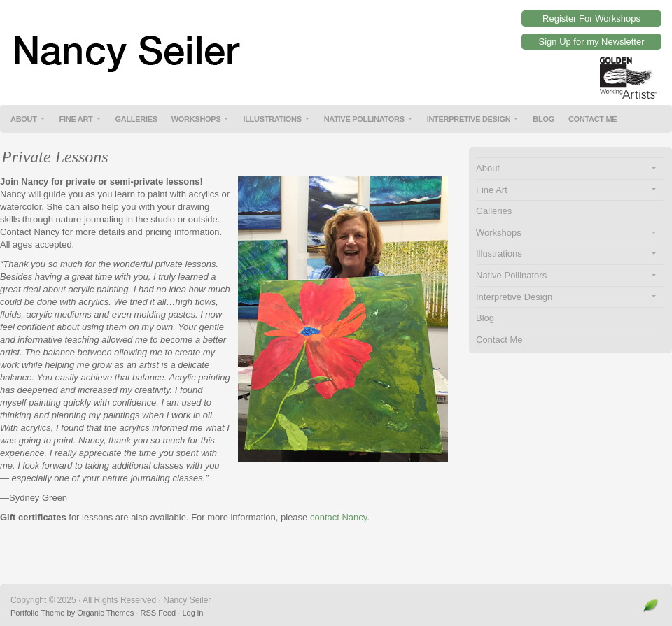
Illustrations (272, 119)
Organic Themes (105, 613)
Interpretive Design (469, 119)
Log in (192, 613)
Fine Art (76, 119)
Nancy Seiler (336, 42)
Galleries (136, 119)
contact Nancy (338, 517)
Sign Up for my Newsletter (592, 42)
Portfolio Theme (37, 613)
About (24, 119)
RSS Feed (158, 613)
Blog (544, 119)
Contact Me (593, 119)
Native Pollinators (364, 119)
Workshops (196, 119)
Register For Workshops (591, 19)
